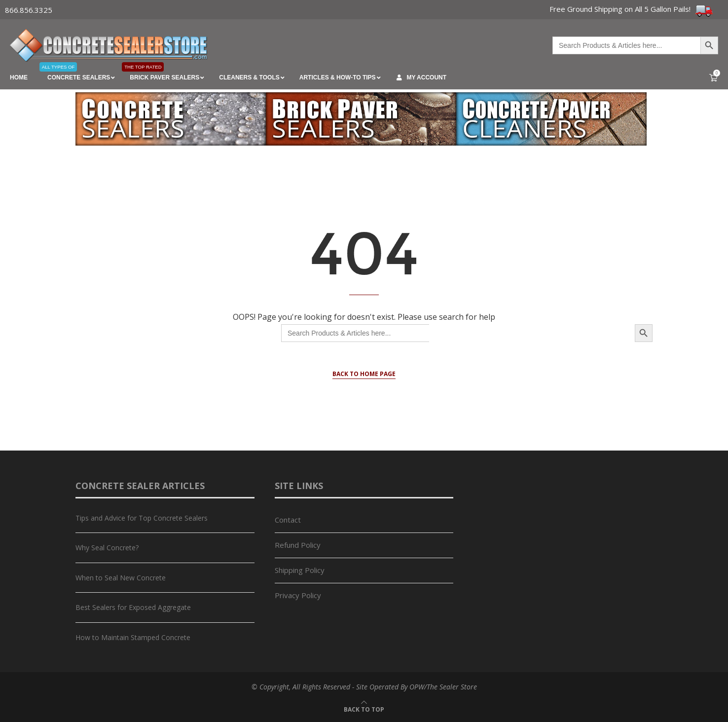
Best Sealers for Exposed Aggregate (133, 607)
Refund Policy (298, 545)
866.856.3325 (29, 10)
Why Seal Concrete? (107, 548)
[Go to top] (364, 709)
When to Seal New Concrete (121, 578)
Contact (288, 520)
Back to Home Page (364, 374)
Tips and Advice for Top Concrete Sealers (142, 518)
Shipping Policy (300, 570)
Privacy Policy (298, 595)
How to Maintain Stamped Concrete (133, 637)
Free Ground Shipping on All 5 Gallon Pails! (631, 9)
